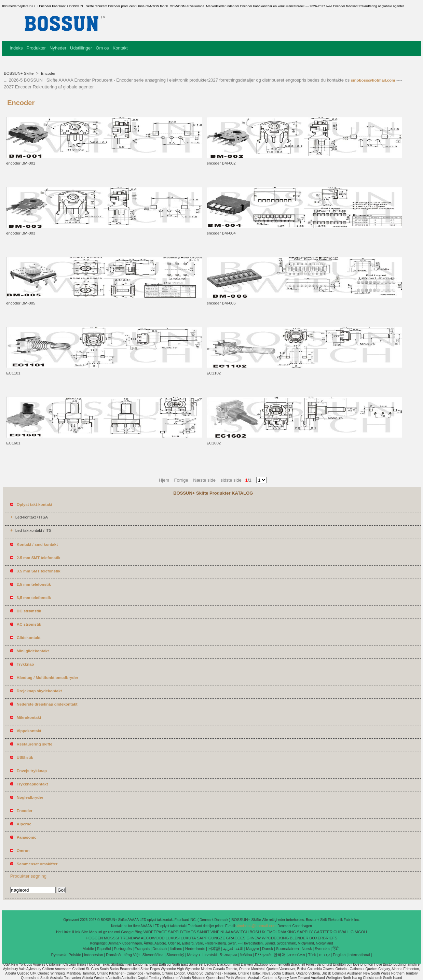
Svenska (322, 949)
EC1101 (13, 373)
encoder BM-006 (221, 303)
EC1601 (13, 443)
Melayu (193, 955)
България (228, 955)
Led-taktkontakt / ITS (33, 530)
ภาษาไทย (297, 955)
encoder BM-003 (21, 233)
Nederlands (195, 949)
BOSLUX (258, 932)
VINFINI (217, 932)
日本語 (214, 949)
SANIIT (203, 932)
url (100, 932)
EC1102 (214, 373)
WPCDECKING (275, 938)
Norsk (307, 949)
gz (105, 932)
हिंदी (336, 949)
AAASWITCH (237, 932)
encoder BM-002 (221, 163)
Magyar (253, 949)
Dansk (268, 949)
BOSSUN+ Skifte (19, 73)
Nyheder (58, 48)
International (359, 955)
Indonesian (94, 955)
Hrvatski (210, 955)
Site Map (89, 932)
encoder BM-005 (21, 303)
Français (142, 949)
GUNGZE (217, 938)
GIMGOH (359, 932)
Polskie (75, 955)
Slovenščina (153, 955)
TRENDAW (130, 938)
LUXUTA (188, 938)
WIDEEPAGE (155, 932)
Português (123, 949)
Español (104, 949)
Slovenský (175, 955)
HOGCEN (94, 938)
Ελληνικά (263, 955)
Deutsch (160, 949)
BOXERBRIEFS (323, 938)
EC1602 (214, 443)
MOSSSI (112, 938)
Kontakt (120, 48)
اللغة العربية (233, 949)
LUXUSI (173, 938)
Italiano (176, 949)
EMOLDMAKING (281, 932)
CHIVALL (342, 932)
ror (111, 932)
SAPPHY (305, 932)
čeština (246, 955)
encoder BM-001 (21, 163)
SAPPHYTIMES (182, 932)
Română (113, 955)
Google (127, 932)
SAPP (202, 938)
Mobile (88, 949)
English (339, 955)
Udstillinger (81, 48)
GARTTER (323, 932)
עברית (324, 955)
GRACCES (236, 938)
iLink (76, 932)
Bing (139, 932)
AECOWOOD (153, 938)
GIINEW (254, 938)
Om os (102, 48)
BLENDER (299, 938)
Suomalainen (287, 949)
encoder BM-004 (221, 233)
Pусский (59, 955)
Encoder (47, 73)
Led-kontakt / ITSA (32, 517)
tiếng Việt (132, 955)
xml (117, 932)
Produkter (36, 48)
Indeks (16, 48)
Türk (312, 955)
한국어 (279, 955)
